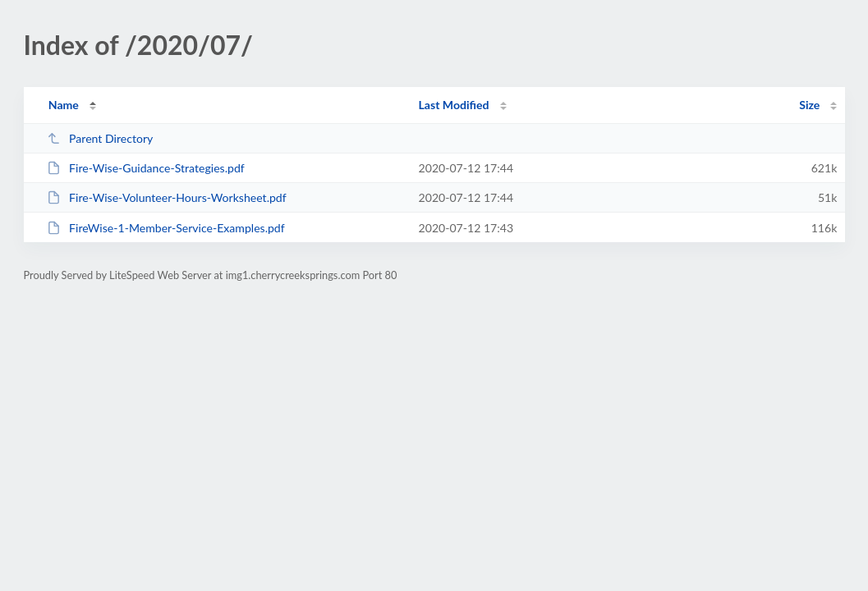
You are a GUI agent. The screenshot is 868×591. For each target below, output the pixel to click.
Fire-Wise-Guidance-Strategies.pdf (146, 168)
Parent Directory (100, 138)
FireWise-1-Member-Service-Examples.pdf (166, 228)
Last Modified (454, 105)
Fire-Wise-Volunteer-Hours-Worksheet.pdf (167, 197)
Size (809, 105)
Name (64, 105)
